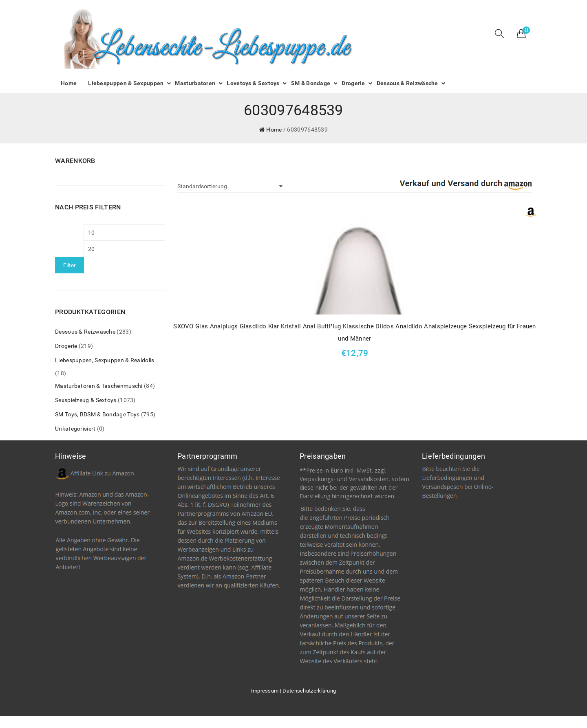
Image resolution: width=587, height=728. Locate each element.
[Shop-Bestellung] (230, 186)
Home (274, 130)
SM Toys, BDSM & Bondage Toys (97, 414)
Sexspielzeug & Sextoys (86, 400)
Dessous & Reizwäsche (85, 332)
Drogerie (66, 346)
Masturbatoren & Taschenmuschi (99, 386)
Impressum (265, 691)
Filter (70, 265)
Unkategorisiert (75, 429)
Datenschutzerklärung (309, 691)
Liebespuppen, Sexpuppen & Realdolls (105, 360)
